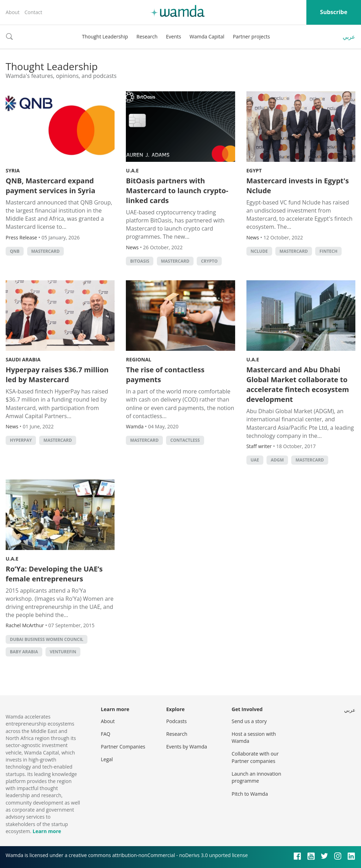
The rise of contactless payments (165, 375)
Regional (139, 359)
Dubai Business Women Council (47, 639)
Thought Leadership (105, 36)
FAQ (106, 734)
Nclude (259, 251)
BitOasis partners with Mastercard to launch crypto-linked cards (177, 191)
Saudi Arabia (23, 359)
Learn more (47, 831)
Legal (107, 759)
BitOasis (140, 261)
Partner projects (251, 36)
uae (255, 460)
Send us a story (249, 721)
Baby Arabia (24, 652)
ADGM (277, 460)
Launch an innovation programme (256, 777)
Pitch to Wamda (250, 794)
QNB (15, 251)
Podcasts (177, 721)
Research (147, 36)
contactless (185, 440)
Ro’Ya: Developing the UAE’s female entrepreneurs (54, 574)
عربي (349, 37)
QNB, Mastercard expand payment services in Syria (50, 186)
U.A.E (132, 170)
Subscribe (334, 12)
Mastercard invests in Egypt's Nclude (298, 186)
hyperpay (21, 440)
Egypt (254, 170)
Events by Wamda (187, 747)
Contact (33, 12)
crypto (209, 261)
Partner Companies (123, 747)
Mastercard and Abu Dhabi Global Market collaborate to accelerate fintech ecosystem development (298, 384)
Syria (13, 170)
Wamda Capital (207, 36)
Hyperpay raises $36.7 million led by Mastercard (57, 375)
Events (174, 36)
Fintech (328, 251)
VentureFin (63, 652)
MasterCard (46, 251)
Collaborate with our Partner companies (255, 757)
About (13, 12)
